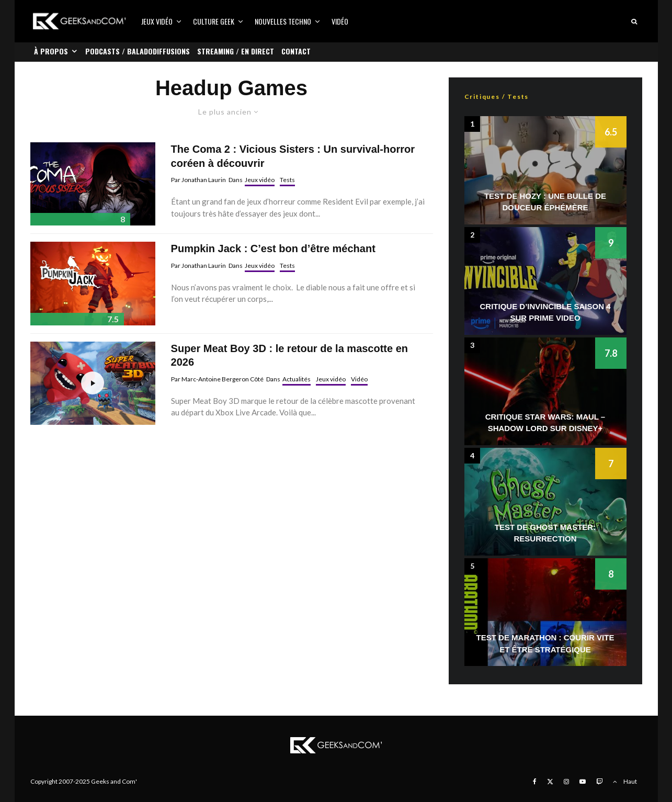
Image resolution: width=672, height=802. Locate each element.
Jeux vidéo (157, 21)
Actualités (297, 379)
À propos (51, 51)
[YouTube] (583, 782)
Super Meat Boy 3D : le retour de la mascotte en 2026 (289, 355)
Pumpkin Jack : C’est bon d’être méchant (273, 248)
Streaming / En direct (236, 51)
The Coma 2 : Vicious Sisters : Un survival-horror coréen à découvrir (293, 156)
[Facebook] (535, 782)
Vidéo (340, 21)
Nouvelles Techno (283, 21)
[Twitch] (599, 782)
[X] (550, 782)
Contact (296, 51)
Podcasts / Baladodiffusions (138, 51)
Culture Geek (214, 21)
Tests (287, 180)
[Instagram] (566, 782)
